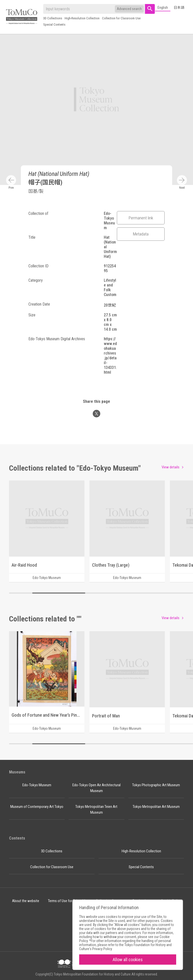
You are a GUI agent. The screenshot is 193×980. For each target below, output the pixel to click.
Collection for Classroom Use (121, 18)
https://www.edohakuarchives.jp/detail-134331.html (110, 356)
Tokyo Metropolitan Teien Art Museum (96, 810)
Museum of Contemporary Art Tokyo (37, 807)
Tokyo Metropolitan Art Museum (156, 807)
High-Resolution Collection (82, 18)
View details (171, 467)
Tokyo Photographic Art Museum (156, 785)
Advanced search (129, 9)
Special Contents (54, 24)
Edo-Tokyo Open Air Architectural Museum (96, 788)
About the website (26, 901)
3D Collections (53, 18)
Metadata (141, 234)
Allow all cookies (128, 960)
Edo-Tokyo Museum (37, 785)
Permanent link (141, 218)
